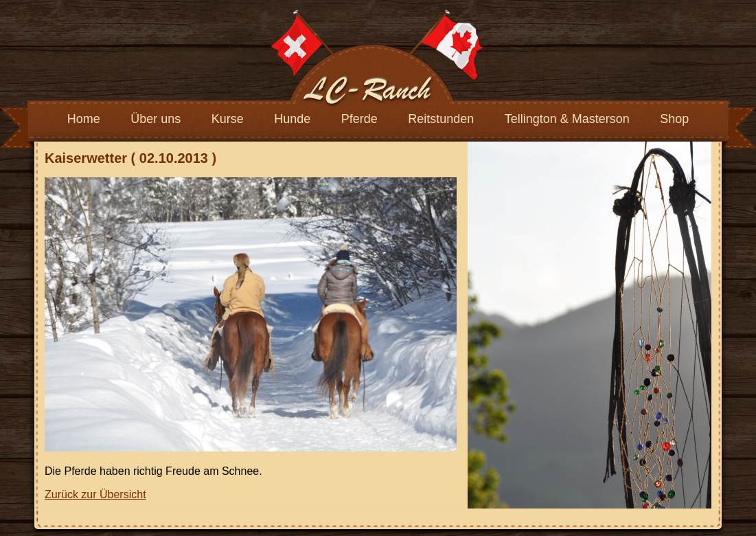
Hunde (292, 119)
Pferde (359, 119)
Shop (674, 119)
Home (84, 119)
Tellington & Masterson (567, 119)
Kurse (228, 119)
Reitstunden (441, 119)
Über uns (156, 119)
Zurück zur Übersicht (95, 494)
